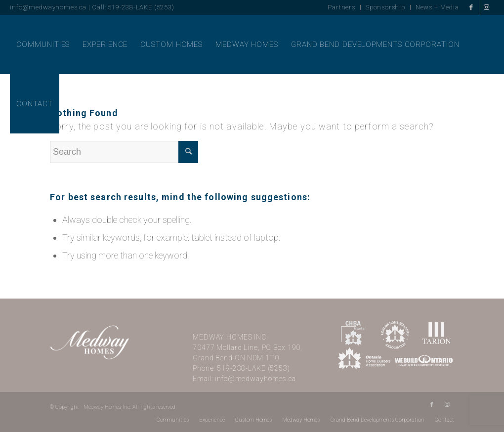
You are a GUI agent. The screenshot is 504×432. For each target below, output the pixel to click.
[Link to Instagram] (487, 7)
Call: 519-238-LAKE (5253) (133, 7)
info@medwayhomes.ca (48, 7)
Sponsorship (385, 7)
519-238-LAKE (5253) (253, 368)
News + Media (437, 7)
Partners (341, 7)
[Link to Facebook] (472, 7)
